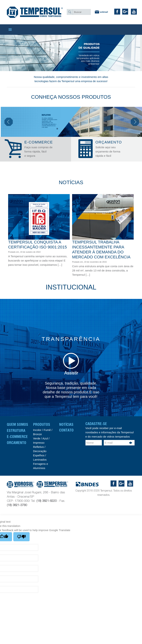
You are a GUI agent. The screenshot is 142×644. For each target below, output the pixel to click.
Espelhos (39, 455)
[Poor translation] (21, 537)
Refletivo (38, 447)
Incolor (37, 430)
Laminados (40, 460)
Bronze (38, 434)
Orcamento (17, 443)
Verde (37, 438)
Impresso (39, 443)
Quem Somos (17, 424)
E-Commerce (17, 437)
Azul (45, 438)
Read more (67, 269)
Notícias (66, 424)
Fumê (47, 430)
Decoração (40, 451)
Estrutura (16, 431)
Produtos (42, 424)
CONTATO (66, 430)
